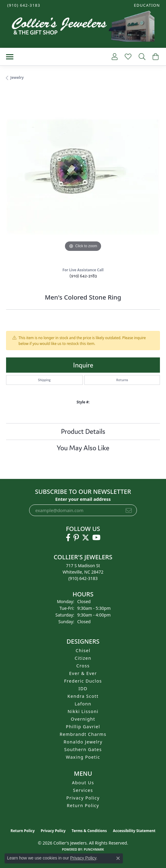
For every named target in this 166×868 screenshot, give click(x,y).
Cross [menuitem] (83, 666)
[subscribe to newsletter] (129, 510)
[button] (146, 5)
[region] (83, 176)
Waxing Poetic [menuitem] (83, 757)
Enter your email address (83, 499)
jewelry (17, 77)
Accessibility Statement (134, 831)
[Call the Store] (83, 578)
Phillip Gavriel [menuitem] (83, 727)
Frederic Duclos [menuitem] (83, 681)
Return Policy (83, 805)
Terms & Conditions (89, 831)
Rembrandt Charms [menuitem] (83, 734)
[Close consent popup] (118, 858)
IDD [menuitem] (83, 689)
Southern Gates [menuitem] (83, 749)
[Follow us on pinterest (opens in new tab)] (76, 538)
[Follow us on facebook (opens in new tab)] (68, 538)
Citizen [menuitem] (83, 658)
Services (83, 790)
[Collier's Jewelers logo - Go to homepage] (83, 28)
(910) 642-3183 (83, 276)
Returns (122, 380)
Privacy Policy (83, 798)
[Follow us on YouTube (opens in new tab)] (96, 538)
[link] (23, 5)
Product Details (83, 431)
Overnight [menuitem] (83, 719)
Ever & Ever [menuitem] (83, 673)
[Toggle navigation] (10, 57)
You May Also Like (83, 448)
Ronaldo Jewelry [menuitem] (83, 742)
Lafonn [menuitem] (83, 704)
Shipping (44, 380)
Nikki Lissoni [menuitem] (83, 711)
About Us (83, 783)
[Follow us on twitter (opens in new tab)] (86, 538)
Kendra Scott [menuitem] (83, 696)
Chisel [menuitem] (83, 650)
